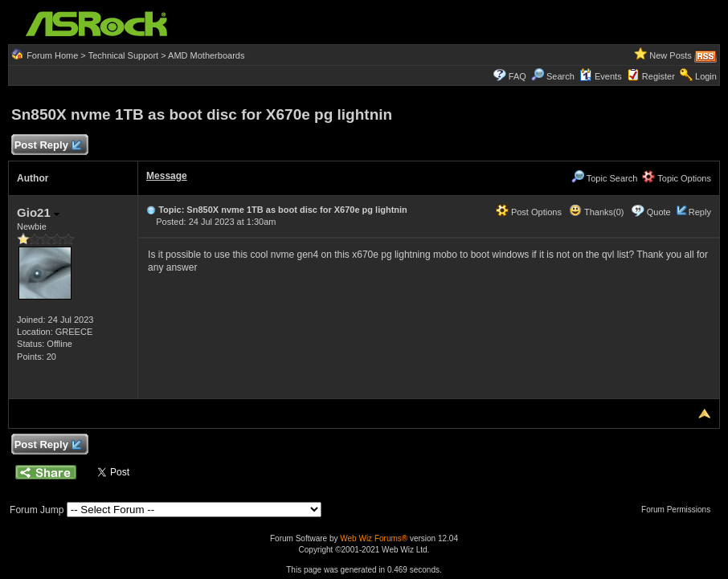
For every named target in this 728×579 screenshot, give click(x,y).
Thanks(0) (596, 212)
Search (560, 76)
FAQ (517, 76)
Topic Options (677, 178)
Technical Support (123, 55)
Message (167, 176)
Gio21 (38, 212)
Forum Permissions (680, 510)
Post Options (529, 212)
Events (601, 76)
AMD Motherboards (206, 55)
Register (658, 76)
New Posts (671, 55)
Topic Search (604, 178)
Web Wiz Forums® (374, 538)
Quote (659, 212)
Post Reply (47, 146)
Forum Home (52, 55)
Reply (700, 212)
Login (706, 76)
